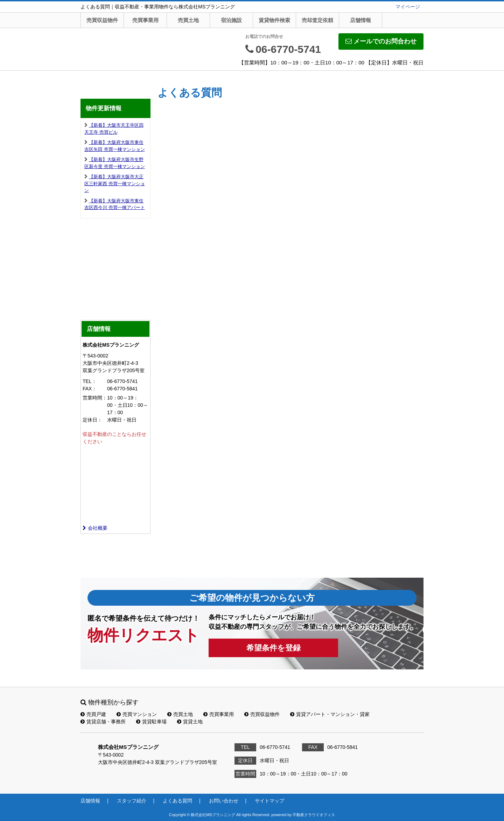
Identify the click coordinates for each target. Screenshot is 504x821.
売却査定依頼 (317, 20)
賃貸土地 (190, 722)
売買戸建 (93, 714)
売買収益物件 (102, 20)
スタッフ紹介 (132, 801)
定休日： (92, 420)
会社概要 (95, 528)
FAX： (90, 389)
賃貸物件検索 (274, 20)
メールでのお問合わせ (381, 41)
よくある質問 (177, 801)
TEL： (90, 381)
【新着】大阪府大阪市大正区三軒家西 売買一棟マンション (115, 183)
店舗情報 (360, 20)
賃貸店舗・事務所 (103, 722)
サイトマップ (269, 801)
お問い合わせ (224, 801)
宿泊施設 (231, 20)
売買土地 (188, 20)
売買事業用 (145, 20)
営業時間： (95, 398)
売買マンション (137, 714)
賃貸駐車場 (151, 722)
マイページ (408, 7)
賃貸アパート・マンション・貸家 (330, 714)
